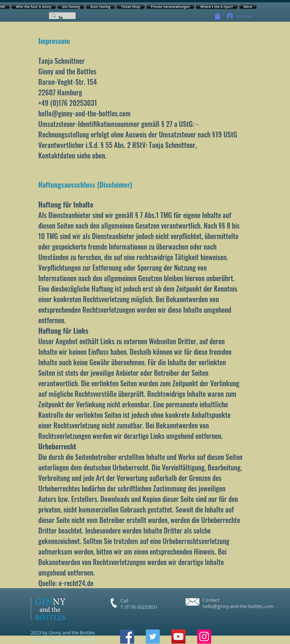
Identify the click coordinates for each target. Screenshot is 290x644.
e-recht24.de (76, 583)
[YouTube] (178, 637)
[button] (217, 16)
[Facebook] (127, 637)
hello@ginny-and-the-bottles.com (238, 606)
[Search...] (62, 17)
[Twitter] (153, 637)
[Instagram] (204, 637)
